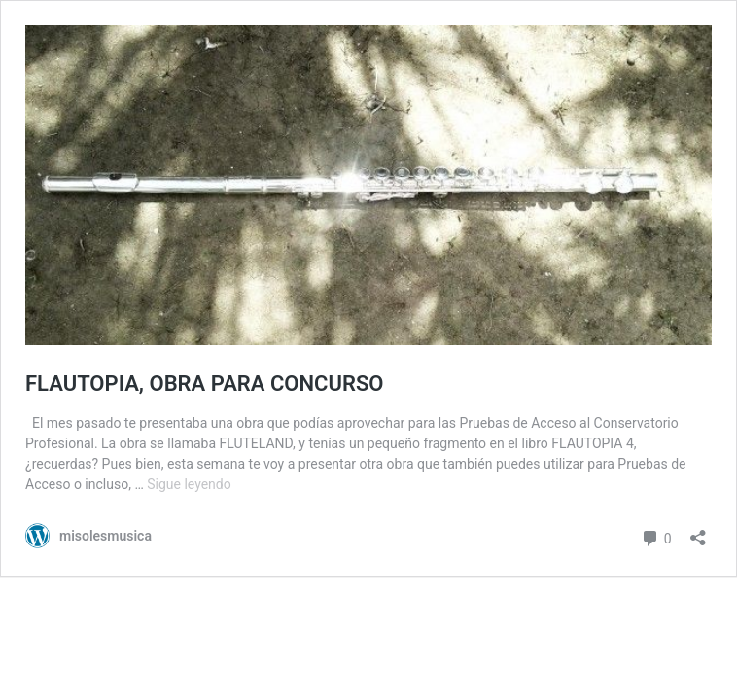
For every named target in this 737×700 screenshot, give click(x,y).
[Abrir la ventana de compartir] (698, 531)
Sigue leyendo (189, 484)
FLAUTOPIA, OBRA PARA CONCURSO (205, 384)
